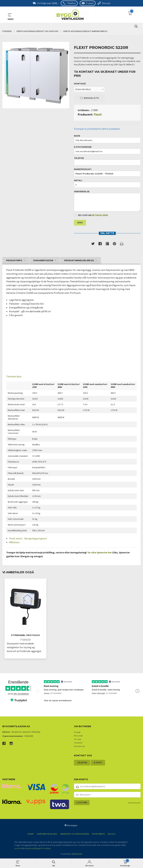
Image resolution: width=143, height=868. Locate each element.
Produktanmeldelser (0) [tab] (79, 260)
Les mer (18, 849)
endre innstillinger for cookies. (38, 849)
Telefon (71, 3)
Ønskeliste (89, 98)
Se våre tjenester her (100, 552)
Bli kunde (78, 736)
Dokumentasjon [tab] (43, 260)
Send (80, 223)
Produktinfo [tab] (14, 260)
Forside (77, 732)
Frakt (31, 834)
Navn (107, 139)
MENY (10, 15)
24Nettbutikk (77, 854)
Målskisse (14, 542)
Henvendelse (107, 201)
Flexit (98, 114)
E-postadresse (107, 150)
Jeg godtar (91, 215)
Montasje (80, 83)
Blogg (112, 834)
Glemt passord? (134, 803)
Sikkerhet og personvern (75, 834)
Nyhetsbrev (98, 834)
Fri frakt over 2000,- (48, 3)
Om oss (106, 3)
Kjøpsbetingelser (47, 834)
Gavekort (78, 743)
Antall (107, 183)
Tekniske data (14, 376)
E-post (90, 3)
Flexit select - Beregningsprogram (28, 538)
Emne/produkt (107, 172)
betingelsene (100, 215)
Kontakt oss (79, 746)
